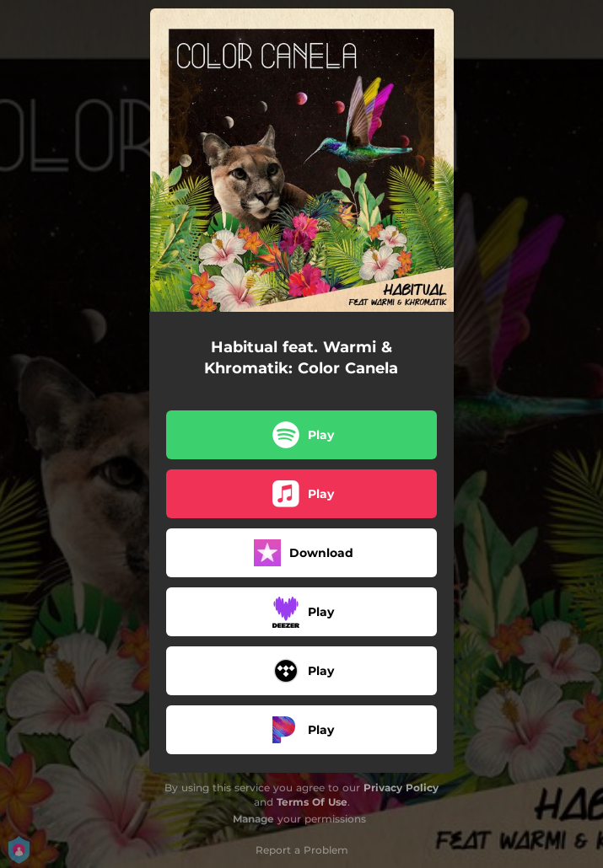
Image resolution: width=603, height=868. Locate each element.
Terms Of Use (312, 802)
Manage (253, 819)
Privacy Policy (401, 788)
